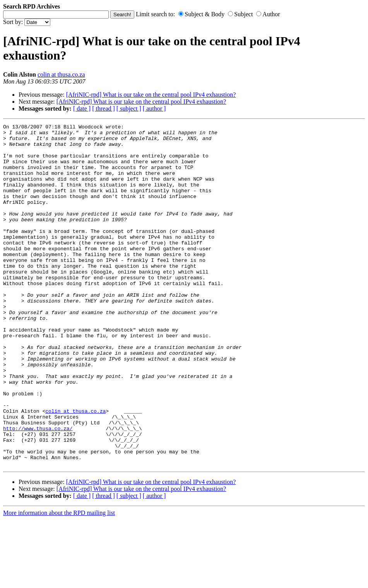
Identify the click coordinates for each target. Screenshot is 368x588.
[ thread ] (104, 109)
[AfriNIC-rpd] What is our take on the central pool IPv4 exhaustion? (151, 95)
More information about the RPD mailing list (59, 581)
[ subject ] (129, 109)
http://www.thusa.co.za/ (38, 490)
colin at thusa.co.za (61, 74)
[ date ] (82, 109)
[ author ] (154, 109)
